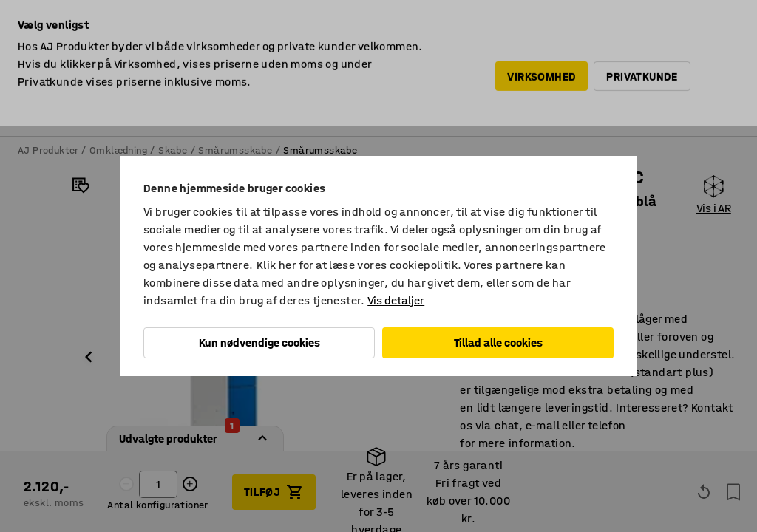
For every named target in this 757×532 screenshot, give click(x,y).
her (287, 265)
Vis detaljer (396, 300)
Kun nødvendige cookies (259, 342)
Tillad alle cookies (498, 342)
